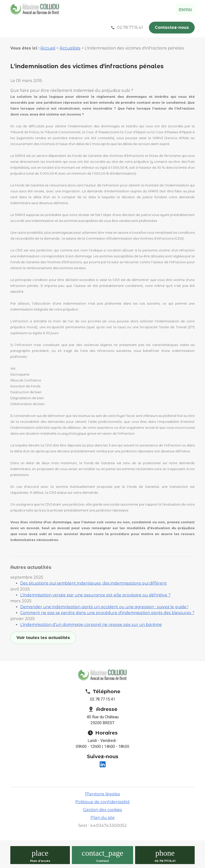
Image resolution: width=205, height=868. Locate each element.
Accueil (48, 48)
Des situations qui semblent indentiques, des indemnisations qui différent (94, 583)
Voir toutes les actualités (43, 638)
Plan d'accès (40, 861)
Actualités (70, 48)
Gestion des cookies (102, 810)
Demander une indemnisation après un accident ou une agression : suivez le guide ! (104, 607)
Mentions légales (102, 794)
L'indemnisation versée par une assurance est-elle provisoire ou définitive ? (95, 595)
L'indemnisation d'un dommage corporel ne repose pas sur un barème (91, 625)
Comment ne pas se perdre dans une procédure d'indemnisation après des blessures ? (107, 613)
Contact (102, 861)
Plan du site (103, 818)
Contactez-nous (172, 27)
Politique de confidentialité (102, 802)
